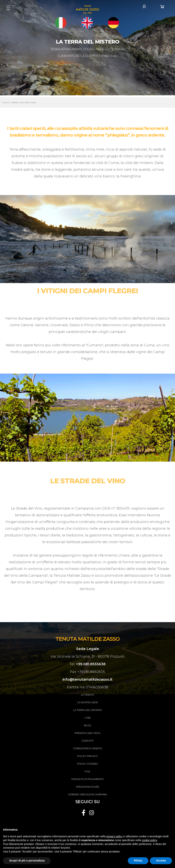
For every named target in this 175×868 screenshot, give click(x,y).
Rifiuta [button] (138, 861)
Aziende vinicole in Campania (88, 794)
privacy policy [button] (115, 836)
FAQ (87, 771)
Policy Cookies (88, 764)
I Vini (87, 718)
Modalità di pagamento (87, 779)
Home (15, 103)
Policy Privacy (87, 756)
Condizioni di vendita (88, 748)
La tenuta (87, 695)
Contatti (87, 741)
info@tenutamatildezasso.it (87, 679)
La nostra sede (88, 702)
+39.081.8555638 (91, 664)
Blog (88, 725)
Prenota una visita (87, 733)
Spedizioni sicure (87, 787)
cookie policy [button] (149, 840)
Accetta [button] (161, 861)
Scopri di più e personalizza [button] (27, 861)
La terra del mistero (88, 710)
